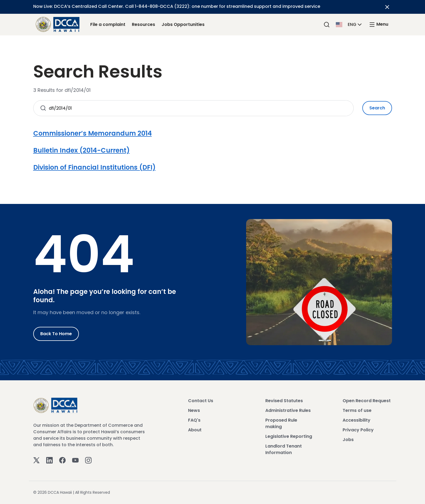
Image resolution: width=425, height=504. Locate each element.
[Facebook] (62, 460)
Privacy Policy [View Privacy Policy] (358, 430)
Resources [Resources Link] (143, 24)
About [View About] (195, 430)
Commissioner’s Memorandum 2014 (93, 133)
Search (377, 108)
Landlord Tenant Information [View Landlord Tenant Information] (284, 449)
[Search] (327, 24)
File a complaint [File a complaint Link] (108, 24)
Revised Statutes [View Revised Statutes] (284, 401)
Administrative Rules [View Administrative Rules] (288, 410)
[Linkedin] (49, 460)
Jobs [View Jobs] (348, 440)
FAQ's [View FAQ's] (194, 420)
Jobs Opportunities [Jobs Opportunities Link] (183, 24)
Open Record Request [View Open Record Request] (367, 401)
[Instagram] (88, 460)
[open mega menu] (379, 24)
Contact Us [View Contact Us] (201, 401)
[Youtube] (75, 460)
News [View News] (194, 410)
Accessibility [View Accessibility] (357, 420)
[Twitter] (36, 460)
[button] (349, 24)
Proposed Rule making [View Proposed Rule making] (281, 423)
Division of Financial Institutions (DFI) (94, 167)
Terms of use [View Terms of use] (357, 410)
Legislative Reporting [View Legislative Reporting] (289, 436)
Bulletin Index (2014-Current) (81, 150)
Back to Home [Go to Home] (56, 334)
